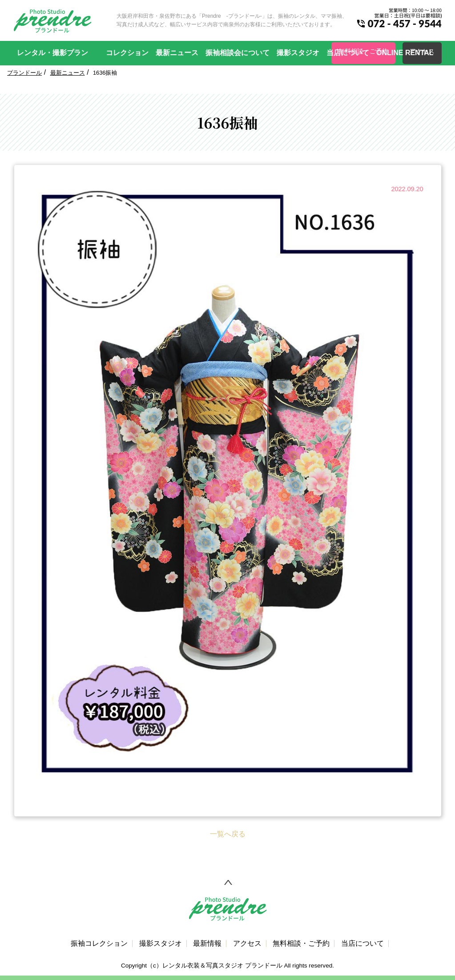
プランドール (24, 73)
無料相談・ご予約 (301, 944)
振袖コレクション (99, 944)
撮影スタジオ (298, 53)
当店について (348, 53)
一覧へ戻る (228, 834)
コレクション (127, 53)
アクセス (247, 944)
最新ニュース (177, 53)
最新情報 (207, 944)
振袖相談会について (238, 53)
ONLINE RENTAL (405, 53)
